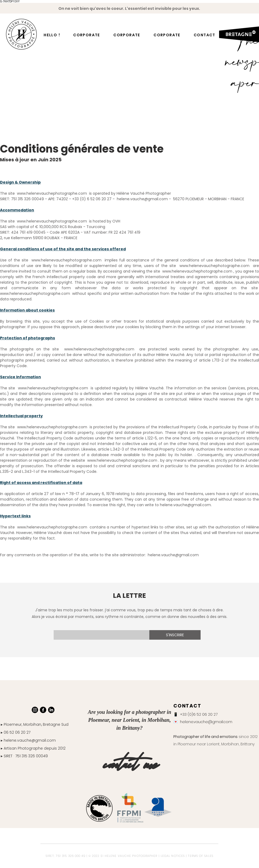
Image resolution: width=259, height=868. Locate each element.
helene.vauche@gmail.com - (144, 199)
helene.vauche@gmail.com (173, 555)
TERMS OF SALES (200, 856)
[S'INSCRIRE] (175, 635)
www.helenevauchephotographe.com (52, 193)
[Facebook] (43, 710)
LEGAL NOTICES (173, 856)
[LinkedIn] (51, 710)
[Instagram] (35, 710)
